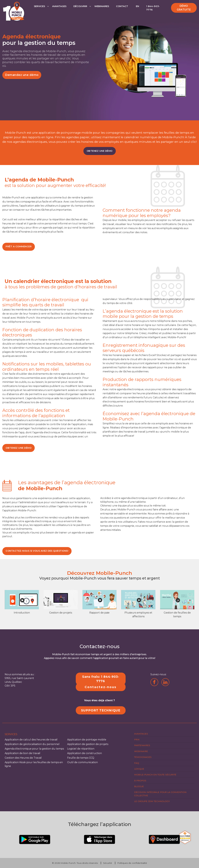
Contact (122, 6)
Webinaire (141, 751)
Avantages (59, 6)
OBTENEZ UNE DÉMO (100, 151)
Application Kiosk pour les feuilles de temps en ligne (34, 764)
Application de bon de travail (22, 753)
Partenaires (142, 745)
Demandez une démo (22, 75)
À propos (140, 781)
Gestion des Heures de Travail (23, 758)
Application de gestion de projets (88, 744)
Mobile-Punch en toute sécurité (155, 775)
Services (39, 6)
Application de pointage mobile (87, 740)
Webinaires (102, 6)
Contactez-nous (101, 687)
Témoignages (143, 757)
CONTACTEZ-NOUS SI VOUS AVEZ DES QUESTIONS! (37, 551)
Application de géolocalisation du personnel (32, 744)
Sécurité (108, 863)
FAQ (137, 763)
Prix (137, 740)
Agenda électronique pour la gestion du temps (34, 749)
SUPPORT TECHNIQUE (101, 710)
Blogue (139, 786)
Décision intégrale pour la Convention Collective (160, 794)
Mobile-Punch (68, 863)
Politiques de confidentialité (132, 863)
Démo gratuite (184, 8)
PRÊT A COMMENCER (19, 247)
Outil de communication (82, 762)
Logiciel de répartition (81, 749)
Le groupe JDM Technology (152, 801)
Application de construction (85, 753)
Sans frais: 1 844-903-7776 (101, 679)
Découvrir (80, 6)
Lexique (139, 769)
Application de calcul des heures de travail (31, 740)
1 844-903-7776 (153, 8)
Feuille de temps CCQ (81, 758)
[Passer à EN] (137, 10)
